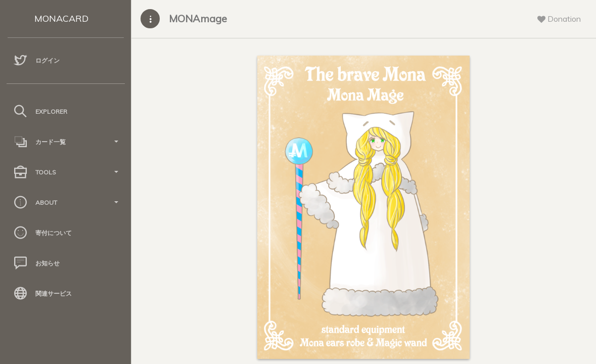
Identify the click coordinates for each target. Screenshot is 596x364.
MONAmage (198, 18)
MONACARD (61, 18)
